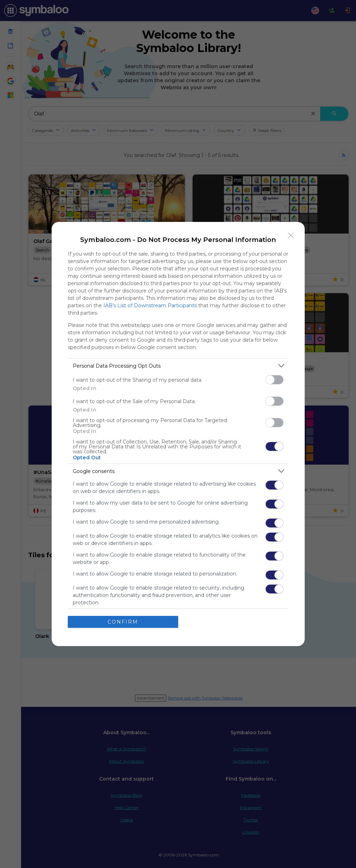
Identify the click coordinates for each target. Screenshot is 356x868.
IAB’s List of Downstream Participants (150, 305)
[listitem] (178, 366)
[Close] (291, 236)
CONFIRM (123, 622)
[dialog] (178, 434)
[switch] (274, 380)
